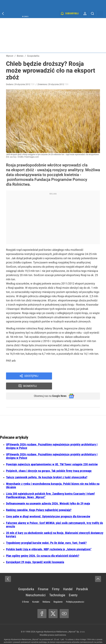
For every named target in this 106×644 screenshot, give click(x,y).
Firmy (56, 580)
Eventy (73, 586)
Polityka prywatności (75, 593)
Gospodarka (26, 580)
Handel (68, 580)
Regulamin (58, 593)
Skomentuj (80, 376)
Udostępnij (31, 376)
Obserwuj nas (48, 387)
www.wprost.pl (46, 636)
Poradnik (82, 580)
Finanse (43, 580)
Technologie (57, 586)
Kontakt (36, 593)
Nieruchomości (36, 586)
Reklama (46, 593)
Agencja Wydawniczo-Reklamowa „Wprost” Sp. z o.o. (61, 623)
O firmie (25, 593)
